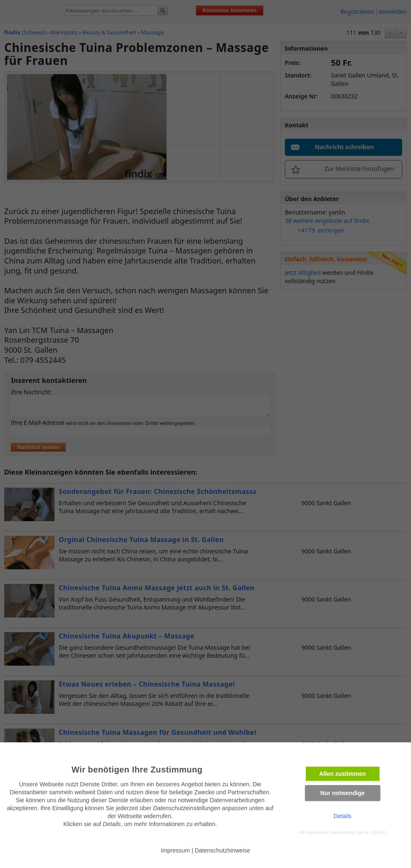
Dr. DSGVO (375, 833)
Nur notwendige (343, 793)
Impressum (176, 850)
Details (342, 816)
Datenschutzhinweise (222, 850)
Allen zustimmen (342, 774)
